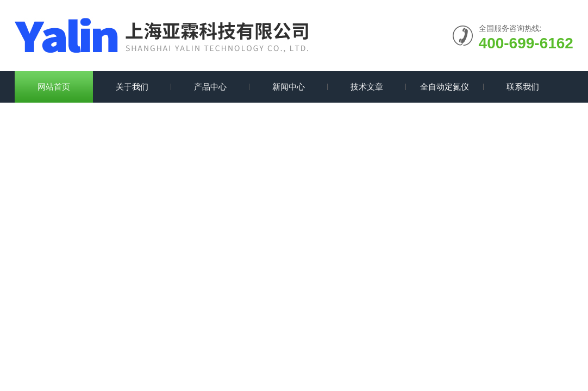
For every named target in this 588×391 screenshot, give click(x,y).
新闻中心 (289, 87)
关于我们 (132, 87)
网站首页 (54, 87)
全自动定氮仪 (445, 87)
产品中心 (210, 87)
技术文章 (367, 87)
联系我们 (523, 87)
